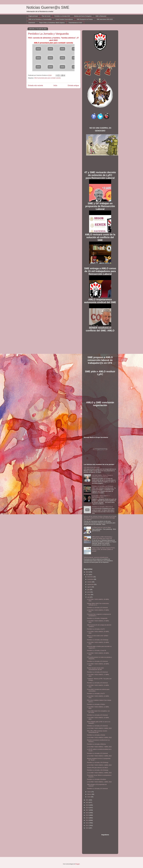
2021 (87, 800)
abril (89, 597)
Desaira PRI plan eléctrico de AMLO (97, 768)
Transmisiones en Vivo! (75, 23)
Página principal (33, 16)
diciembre (90, 577)
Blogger (78, 864)
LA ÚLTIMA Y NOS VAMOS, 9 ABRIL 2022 (99, 728)
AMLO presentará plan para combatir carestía (47, 78)
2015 (87, 815)
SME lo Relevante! (101, 16)
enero (89, 797)
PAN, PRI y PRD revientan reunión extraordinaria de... (97, 732)
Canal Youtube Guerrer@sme (64, 19)
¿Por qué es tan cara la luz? (92, 467)
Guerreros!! (32, 23)
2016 (87, 813)
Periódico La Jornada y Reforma (96, 744)
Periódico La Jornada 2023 (62, 16)
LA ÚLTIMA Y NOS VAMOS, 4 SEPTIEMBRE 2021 (101, 497)
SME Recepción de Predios (85, 19)
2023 (87, 572)
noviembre (91, 579)
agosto (90, 587)
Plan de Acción (46, 16)
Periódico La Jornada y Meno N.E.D (102, 507)
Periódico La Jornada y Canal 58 (96, 650)
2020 (87, 802)
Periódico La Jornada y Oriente (96, 735)
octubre (90, 582)
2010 (87, 828)
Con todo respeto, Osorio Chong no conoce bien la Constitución (102, 476)
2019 (87, 805)
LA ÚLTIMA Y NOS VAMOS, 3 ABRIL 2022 (99, 773)
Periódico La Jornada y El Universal (97, 608)
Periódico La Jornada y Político (96, 704)
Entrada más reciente (35, 85)
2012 (87, 823)
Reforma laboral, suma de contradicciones (96, 557)
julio (89, 590)
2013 (87, 820)
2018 (87, 808)
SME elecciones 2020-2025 (105, 19)
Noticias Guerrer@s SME (48, 7)
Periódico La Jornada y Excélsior (96, 779)
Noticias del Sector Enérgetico (83, 16)
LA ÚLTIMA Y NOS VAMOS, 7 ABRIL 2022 (99, 747)
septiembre (91, 584)
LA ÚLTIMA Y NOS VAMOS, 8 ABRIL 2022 (99, 738)
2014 (87, 818)
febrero (90, 794)
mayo (89, 595)
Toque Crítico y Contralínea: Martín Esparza (52, 23)
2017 (87, 810)
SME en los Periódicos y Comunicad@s (40, 19)
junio (89, 592)
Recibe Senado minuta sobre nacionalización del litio (95, 669)
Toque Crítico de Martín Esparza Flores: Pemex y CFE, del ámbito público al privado (104, 549)
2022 (87, 575)
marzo (89, 792)
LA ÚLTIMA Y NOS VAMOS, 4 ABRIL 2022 (99, 765)
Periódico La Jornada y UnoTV (96, 629)
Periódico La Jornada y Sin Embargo (103, 486)
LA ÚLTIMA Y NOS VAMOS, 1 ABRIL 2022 (99, 782)
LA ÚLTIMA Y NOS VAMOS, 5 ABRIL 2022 (99, 756)
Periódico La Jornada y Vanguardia (97, 618)
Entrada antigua (73, 85)
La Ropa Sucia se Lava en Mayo (101, 527)
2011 (87, 825)
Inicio (55, 85)
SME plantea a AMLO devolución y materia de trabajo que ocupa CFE (102, 538)
